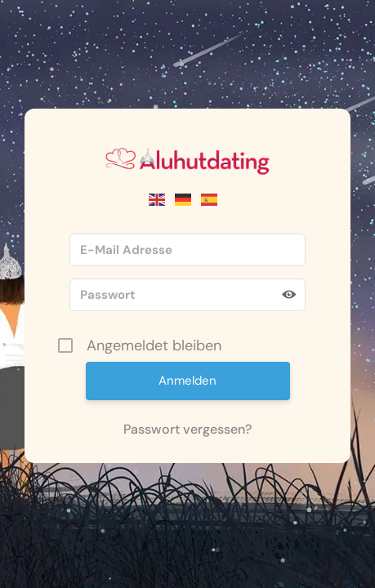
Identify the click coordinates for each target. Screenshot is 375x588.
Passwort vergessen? (187, 429)
